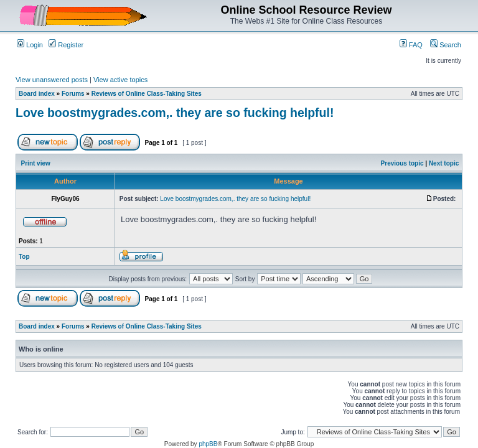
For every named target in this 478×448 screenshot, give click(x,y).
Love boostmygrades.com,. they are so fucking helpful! (175, 113)
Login (30, 45)
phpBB (208, 444)
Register (66, 45)
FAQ (411, 45)
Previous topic (402, 163)
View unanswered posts (52, 80)
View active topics (120, 80)
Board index (37, 94)
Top (24, 257)
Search (446, 45)
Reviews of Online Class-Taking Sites (147, 94)
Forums (73, 94)
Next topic (444, 163)
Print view (36, 163)
